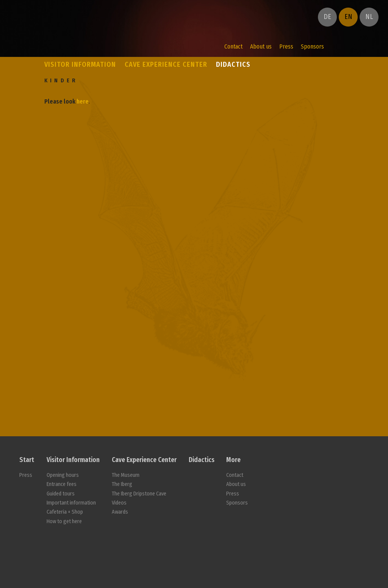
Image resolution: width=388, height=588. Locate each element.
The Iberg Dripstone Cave (139, 494)
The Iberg (122, 484)
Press (286, 46)
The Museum (126, 475)
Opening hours (63, 475)
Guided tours (61, 494)
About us (261, 46)
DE (327, 17)
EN (348, 17)
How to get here (64, 521)
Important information (71, 503)
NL (369, 17)
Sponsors (312, 46)
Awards (120, 512)
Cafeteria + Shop (65, 512)
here (83, 101)
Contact (233, 46)
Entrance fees (62, 484)
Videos (119, 503)
